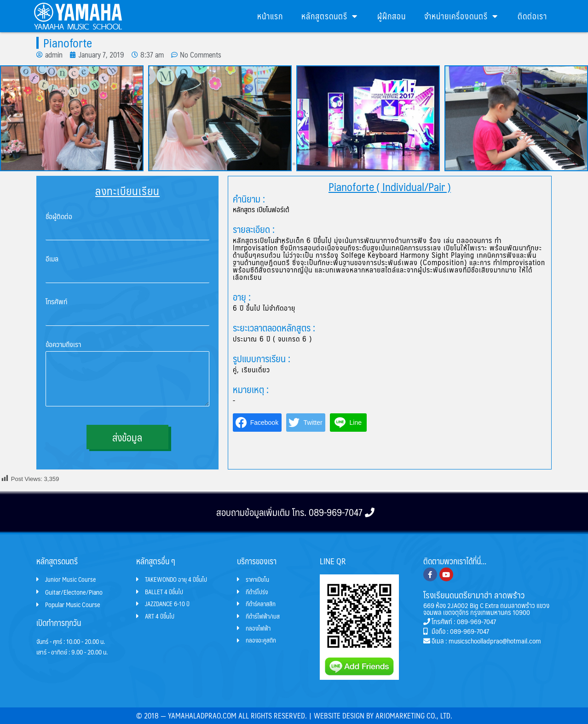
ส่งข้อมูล (127, 437)
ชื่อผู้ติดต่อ (59, 217)
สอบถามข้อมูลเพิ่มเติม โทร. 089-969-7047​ (294, 512)
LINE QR (333, 560)
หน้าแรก (270, 16)
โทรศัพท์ (56, 302)
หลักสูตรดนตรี (330, 16)
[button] (261, 164)
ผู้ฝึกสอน (392, 16)
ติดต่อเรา (532, 16)
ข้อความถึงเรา (63, 345)
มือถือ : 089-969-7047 (456, 630)
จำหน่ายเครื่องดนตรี (462, 16)
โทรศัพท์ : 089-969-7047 (460, 621)
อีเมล (52, 259)
